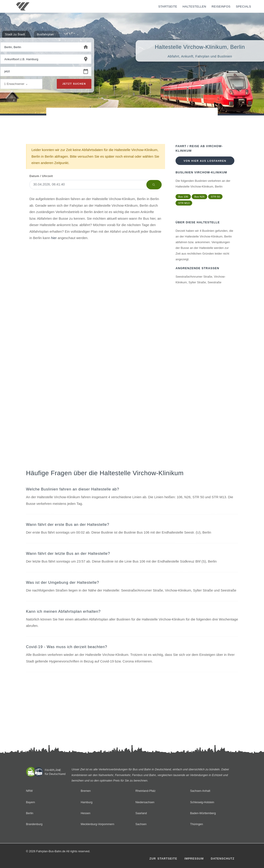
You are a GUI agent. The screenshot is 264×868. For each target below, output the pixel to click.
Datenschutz (222, 859)
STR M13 (184, 203)
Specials (243, 7)
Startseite (168, 7)
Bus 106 (183, 197)
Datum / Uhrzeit (41, 176)
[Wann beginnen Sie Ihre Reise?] (40, 72)
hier (54, 238)
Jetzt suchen (74, 84)
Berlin (30, 813)
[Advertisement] (132, 121)
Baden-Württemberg (203, 813)
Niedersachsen (145, 802)
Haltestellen (194, 7)
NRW (29, 791)
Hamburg (87, 802)
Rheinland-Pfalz (146, 791)
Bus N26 (200, 197)
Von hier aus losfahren (205, 161)
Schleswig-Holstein (202, 802)
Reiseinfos (221, 7)
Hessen (86, 813)
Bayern (31, 802)
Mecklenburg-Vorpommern (98, 824)
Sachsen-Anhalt (200, 791)
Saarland (141, 813)
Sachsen (141, 824)
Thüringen (197, 824)
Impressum (193, 859)
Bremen (86, 791)
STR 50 (216, 197)
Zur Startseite (162, 859)
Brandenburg (34, 824)
